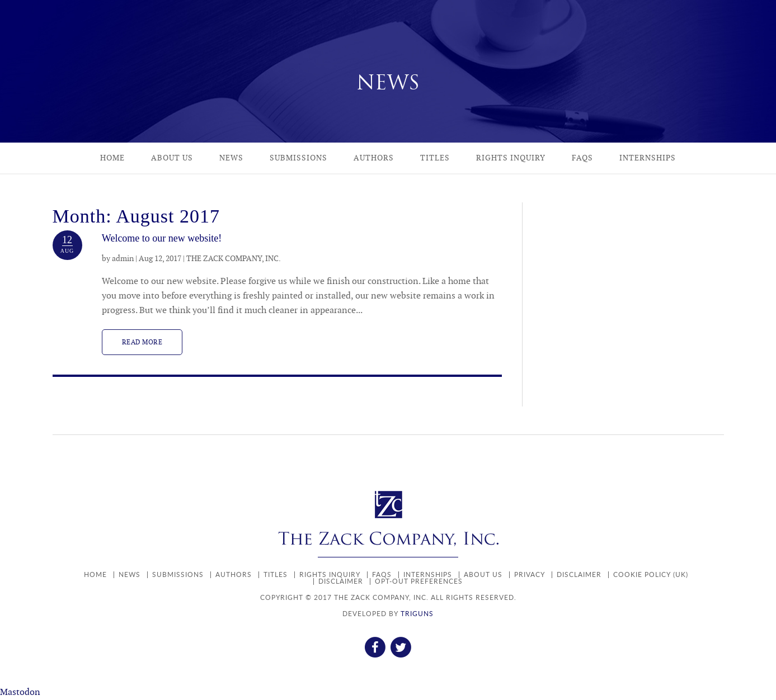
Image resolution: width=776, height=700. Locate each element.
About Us (172, 158)
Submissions (298, 158)
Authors (374, 158)
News (231, 158)
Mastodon (20, 692)
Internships (648, 158)
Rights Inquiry (511, 158)
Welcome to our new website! (162, 238)
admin (123, 259)
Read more (142, 342)
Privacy (530, 574)
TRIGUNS (417, 614)
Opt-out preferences (419, 581)
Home (112, 158)
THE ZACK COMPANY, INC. (234, 259)
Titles (435, 158)
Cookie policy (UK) (651, 574)
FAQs (582, 158)
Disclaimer (579, 574)
